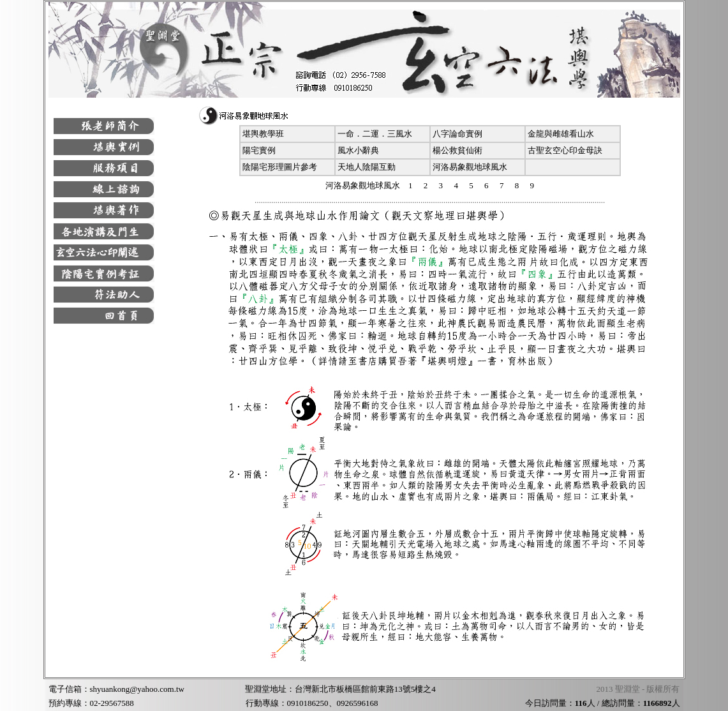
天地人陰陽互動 (367, 167)
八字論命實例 (457, 134)
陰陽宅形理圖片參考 (280, 167)
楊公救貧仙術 (457, 150)
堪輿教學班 (263, 134)
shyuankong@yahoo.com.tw (137, 689)
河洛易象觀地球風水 (470, 167)
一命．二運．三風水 (375, 134)
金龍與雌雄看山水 (561, 134)
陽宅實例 (259, 150)
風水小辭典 (358, 150)
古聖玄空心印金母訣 (565, 150)
